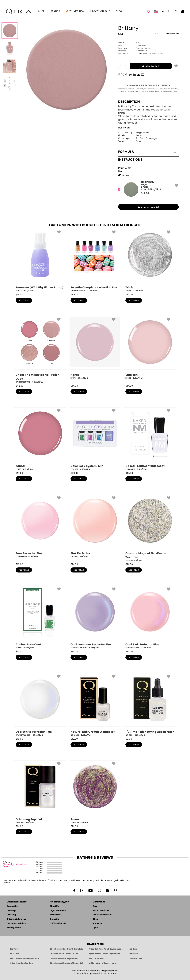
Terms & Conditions (16, 923)
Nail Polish (124, 128)
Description (129, 102)
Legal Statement (58, 911)
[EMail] (138, 75)
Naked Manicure (101, 911)
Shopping (55, 919)
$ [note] (145, 193)
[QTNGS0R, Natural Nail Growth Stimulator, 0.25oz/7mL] (95, 705)
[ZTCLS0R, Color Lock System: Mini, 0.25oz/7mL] (95, 439)
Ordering (11, 915)
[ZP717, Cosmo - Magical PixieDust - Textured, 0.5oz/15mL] (150, 528)
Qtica (95, 919)
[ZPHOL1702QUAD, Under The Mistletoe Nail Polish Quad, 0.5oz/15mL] (40, 350)
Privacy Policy (14, 928)
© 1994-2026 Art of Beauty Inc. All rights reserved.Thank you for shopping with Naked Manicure (95, 972)
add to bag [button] (145, 66)
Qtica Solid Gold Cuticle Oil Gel (64, 954)
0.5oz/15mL (132, 46)
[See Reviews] (167, 34)
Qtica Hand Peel (96, 958)
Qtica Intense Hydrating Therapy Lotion (66, 963)
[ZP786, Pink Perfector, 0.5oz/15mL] (95, 527)
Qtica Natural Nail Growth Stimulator (66, 949)
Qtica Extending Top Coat (22, 963)
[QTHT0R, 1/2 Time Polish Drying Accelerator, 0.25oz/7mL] (150, 705)
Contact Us (12, 906)
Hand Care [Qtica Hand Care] (134, 954)
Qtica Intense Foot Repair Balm (64, 958)
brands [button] (55, 11)
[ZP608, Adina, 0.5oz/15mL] (95, 792)
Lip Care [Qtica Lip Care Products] (14, 949)
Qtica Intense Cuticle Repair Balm (105, 954)
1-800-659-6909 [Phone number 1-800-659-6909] (58, 923)
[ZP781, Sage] (147, 189)
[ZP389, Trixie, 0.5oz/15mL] (150, 260)
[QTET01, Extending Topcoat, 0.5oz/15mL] (40, 792)
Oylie (95, 928)
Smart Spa (98, 923)
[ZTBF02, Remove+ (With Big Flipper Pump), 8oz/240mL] (40, 260)
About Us (54, 906)
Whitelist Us (56, 915)
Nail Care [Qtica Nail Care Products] (133, 949)
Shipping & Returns (16, 919)
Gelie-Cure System (102, 915)
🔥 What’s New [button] (75, 11)
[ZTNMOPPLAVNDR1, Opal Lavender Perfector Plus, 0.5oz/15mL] (95, 617)
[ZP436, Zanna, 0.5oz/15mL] (40, 439)
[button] (19, 11)
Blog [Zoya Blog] (119, 11)
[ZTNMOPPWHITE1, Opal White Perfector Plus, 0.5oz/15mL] (40, 705)
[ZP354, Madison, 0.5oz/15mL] (150, 349)
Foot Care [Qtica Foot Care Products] (15, 954)
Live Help (11, 911)
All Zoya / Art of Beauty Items (103, 963)
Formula (147, 152)
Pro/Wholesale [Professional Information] (100, 11)
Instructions (147, 160)
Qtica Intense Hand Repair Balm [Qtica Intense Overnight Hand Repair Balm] (25, 958)
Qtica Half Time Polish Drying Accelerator (106, 949)
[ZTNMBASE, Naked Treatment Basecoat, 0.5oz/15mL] (150, 439)
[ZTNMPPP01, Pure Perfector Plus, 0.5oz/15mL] (40, 527)
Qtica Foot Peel (136, 958)
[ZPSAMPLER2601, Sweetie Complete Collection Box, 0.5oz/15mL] (95, 260)
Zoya (95, 906)
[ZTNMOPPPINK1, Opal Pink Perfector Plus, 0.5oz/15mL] (150, 617)
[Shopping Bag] (183, 12)
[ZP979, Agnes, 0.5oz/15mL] (95, 349)
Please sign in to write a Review (15, 865)
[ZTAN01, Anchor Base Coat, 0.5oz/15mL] (40, 617)
